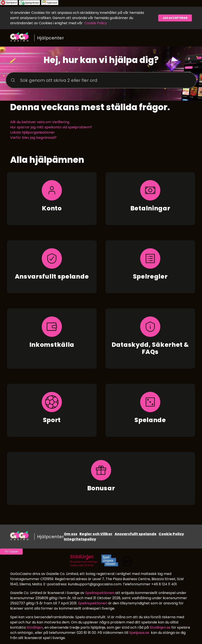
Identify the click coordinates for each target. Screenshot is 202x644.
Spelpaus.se (139, 633)
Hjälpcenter (51, 38)
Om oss (71, 534)
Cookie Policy (96, 23)
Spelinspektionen (100, 593)
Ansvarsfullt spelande (136, 534)
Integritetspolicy (80, 539)
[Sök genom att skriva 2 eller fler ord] (101, 80)
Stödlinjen (35, 627)
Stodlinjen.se (160, 627)
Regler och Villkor (96, 534)
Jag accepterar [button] (175, 18)
